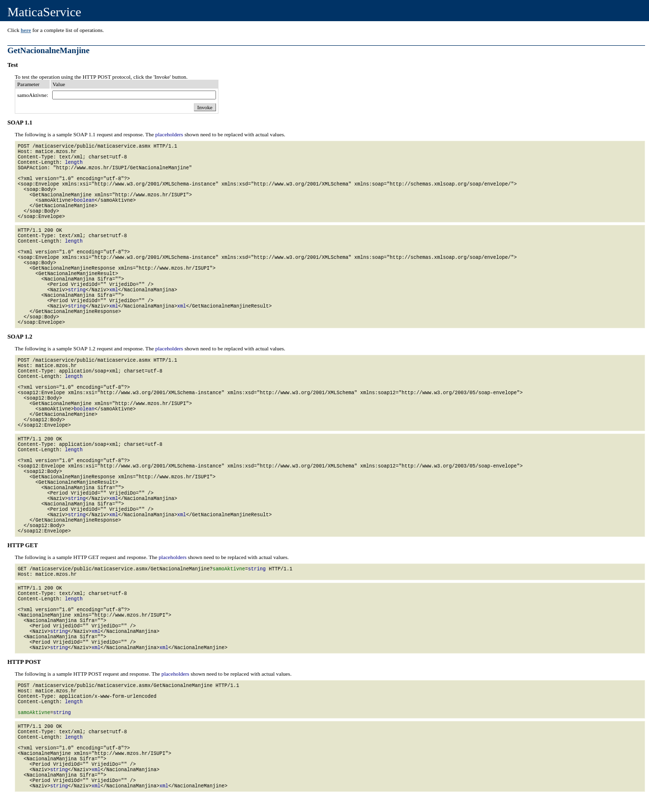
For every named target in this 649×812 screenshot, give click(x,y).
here (26, 30)
